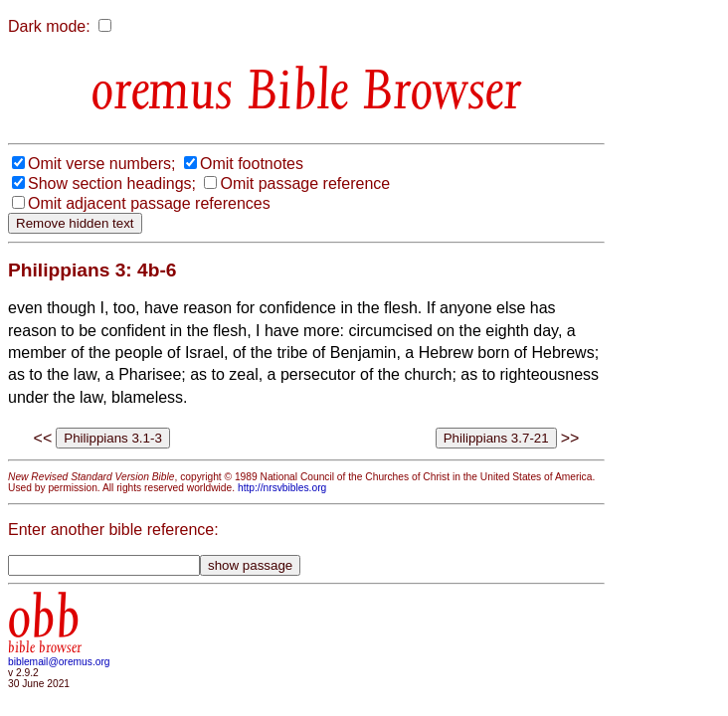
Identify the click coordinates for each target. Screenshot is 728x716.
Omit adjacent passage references (149, 203)
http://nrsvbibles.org (282, 488)
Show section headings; (112, 183)
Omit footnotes (252, 164)
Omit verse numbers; (101, 164)
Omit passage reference (305, 183)
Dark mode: (49, 26)
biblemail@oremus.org (59, 662)
